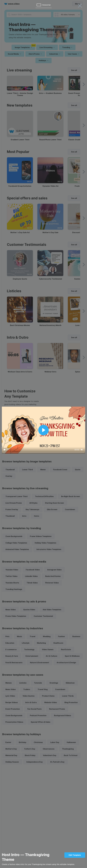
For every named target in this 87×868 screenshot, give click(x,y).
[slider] (43, 453)
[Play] (5, 450)
